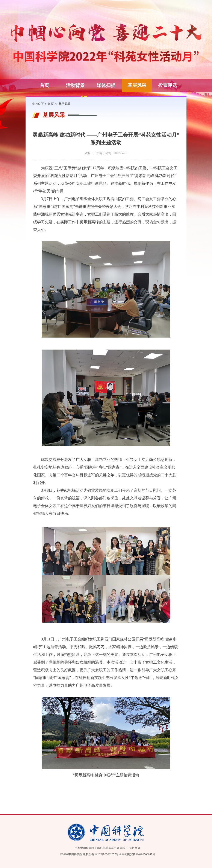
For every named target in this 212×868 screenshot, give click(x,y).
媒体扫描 (106, 85)
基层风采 (137, 85)
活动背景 (75, 85)
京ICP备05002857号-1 (108, 854)
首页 (44, 85)
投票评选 (168, 85)
